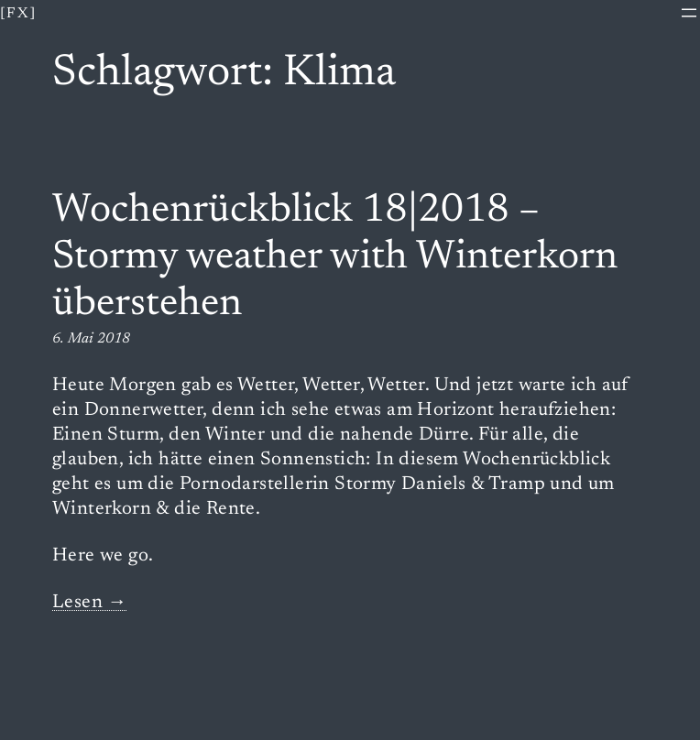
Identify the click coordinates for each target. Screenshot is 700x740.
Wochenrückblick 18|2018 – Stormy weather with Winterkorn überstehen (335, 258)
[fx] (19, 14)
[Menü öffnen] (689, 13)
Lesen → (90, 603)
